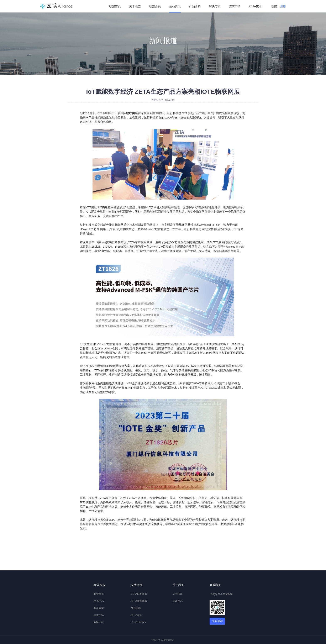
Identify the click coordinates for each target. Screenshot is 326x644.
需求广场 (235, 6)
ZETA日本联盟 (139, 594)
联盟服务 (100, 585)
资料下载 (99, 622)
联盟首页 (115, 6)
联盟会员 (155, 6)
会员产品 (99, 601)
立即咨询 (217, 621)
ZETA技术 (255, 6)
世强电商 (136, 608)
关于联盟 (135, 6)
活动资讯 (175, 6)
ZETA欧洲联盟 (139, 601)
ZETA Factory (138, 622)
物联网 (157, 212)
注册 (283, 6)
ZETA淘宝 (136, 615)
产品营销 (195, 6)
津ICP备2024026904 (163, 640)
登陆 (274, 6)
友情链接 (137, 585)
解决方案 (215, 6)
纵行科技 (56, 6)
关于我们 (178, 585)
